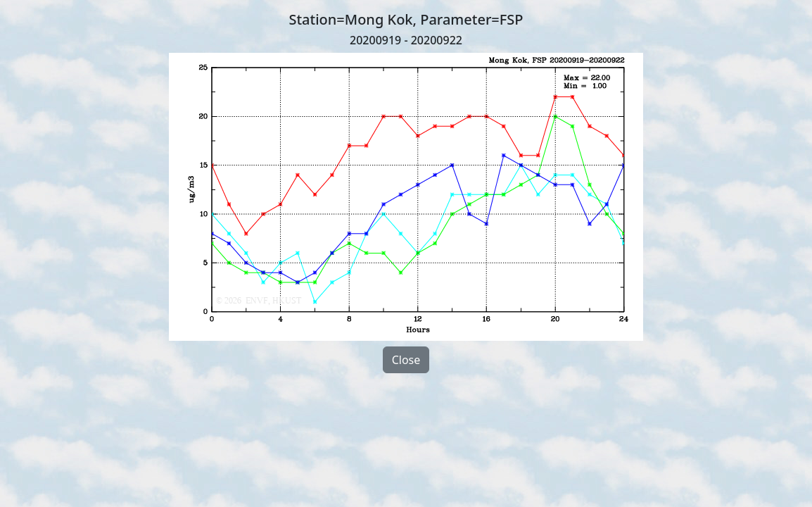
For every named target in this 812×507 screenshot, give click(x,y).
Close (406, 360)
